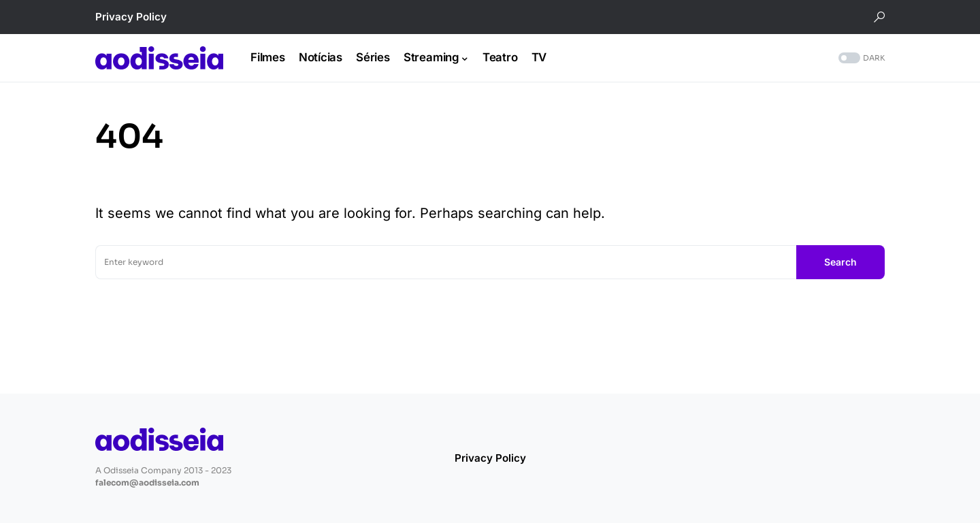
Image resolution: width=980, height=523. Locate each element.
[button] (879, 17)
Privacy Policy (131, 17)
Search (840, 262)
